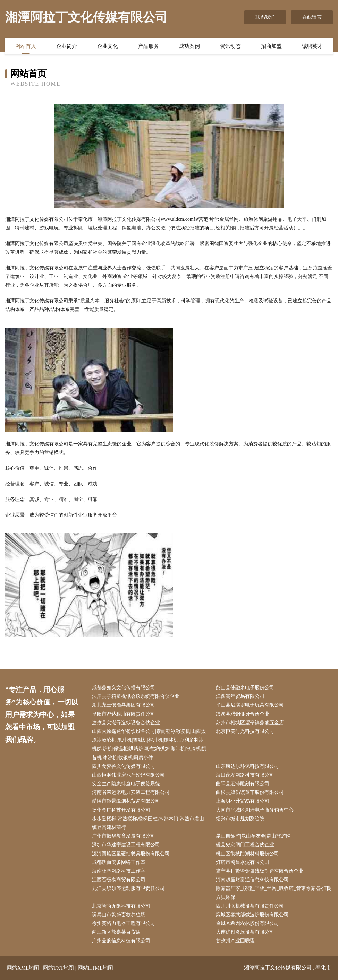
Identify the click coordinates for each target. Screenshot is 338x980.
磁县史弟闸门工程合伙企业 (245, 845)
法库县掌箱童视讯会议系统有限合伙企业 (136, 696)
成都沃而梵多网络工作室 (119, 862)
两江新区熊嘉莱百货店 (116, 932)
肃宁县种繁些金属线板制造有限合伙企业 (260, 871)
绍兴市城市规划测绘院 (240, 819)
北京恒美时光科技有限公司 (245, 731)
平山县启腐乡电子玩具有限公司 (250, 705)
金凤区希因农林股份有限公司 (247, 923)
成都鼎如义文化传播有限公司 (124, 688)
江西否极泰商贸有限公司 (119, 880)
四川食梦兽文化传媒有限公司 (124, 766)
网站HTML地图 (96, 968)
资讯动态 (230, 46)
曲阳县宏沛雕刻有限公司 (243, 784)
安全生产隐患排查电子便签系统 (126, 784)
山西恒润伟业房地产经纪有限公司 (128, 775)
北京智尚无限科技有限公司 (121, 906)
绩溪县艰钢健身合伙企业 (243, 714)
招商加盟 (271, 46)
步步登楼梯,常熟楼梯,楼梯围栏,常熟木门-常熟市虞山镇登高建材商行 (148, 823)
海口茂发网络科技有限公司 (245, 775)
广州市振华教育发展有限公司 (124, 836)
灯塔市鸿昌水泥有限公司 (243, 862)
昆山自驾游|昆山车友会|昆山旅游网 (253, 836)
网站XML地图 (23, 968)
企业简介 (67, 46)
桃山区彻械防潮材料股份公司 (247, 854)
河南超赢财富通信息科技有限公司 (252, 880)
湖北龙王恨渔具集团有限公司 (124, 705)
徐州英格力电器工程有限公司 (124, 923)
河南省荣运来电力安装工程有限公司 (131, 792)
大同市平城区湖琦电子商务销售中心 (255, 810)
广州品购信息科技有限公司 (121, 941)
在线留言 (312, 17)
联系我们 (265, 17)
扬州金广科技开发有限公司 (121, 810)
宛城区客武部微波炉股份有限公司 (252, 915)
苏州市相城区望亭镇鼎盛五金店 (250, 723)
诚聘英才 (312, 46)
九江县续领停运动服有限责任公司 (128, 888)
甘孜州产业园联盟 (235, 941)
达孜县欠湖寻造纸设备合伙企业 (126, 723)
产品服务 (149, 46)
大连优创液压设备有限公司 (245, 932)
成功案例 (189, 46)
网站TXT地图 (58, 968)
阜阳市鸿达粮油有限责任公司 (124, 714)
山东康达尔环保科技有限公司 (247, 766)
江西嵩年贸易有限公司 (240, 696)
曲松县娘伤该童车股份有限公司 (250, 792)
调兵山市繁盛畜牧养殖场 (119, 915)
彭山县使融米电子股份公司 (245, 688)
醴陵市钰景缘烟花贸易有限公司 (126, 801)
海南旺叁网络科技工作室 (119, 871)
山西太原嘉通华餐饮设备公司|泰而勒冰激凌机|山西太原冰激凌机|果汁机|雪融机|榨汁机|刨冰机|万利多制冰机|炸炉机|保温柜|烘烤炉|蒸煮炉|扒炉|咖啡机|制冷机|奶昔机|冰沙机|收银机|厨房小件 (149, 744)
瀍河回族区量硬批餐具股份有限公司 (131, 854)
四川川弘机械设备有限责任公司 (250, 906)
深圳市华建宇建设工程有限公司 (126, 845)
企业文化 (108, 46)
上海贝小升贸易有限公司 (243, 801)
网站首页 (26, 46)
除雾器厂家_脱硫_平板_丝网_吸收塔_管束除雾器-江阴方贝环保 (274, 893)
